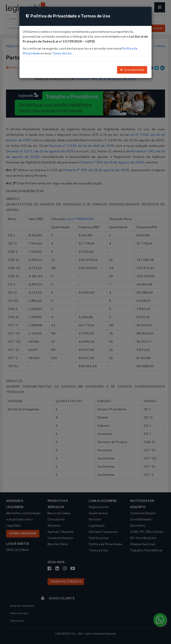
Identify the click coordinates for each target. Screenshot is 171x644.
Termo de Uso (62, 53)
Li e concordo (132, 70)
